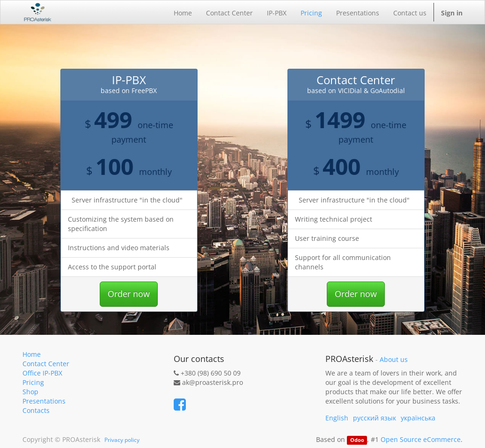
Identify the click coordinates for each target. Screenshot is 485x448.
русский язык (375, 418)
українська (418, 418)
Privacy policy (122, 440)
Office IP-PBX (42, 373)
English (337, 418)
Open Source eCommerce (421, 439)
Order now (129, 294)
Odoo (357, 440)
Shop (30, 392)
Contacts (36, 410)
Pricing (33, 382)
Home (32, 354)
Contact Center (46, 364)
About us (394, 360)
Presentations (44, 401)
